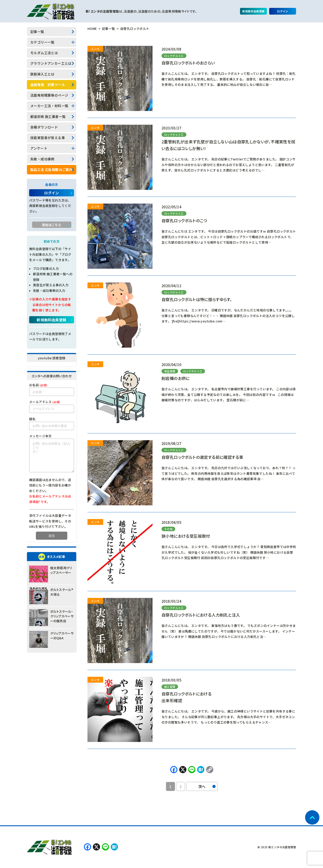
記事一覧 (37, 32)
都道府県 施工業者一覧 (48, 117)
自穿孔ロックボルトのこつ (184, 220)
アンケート (39, 148)
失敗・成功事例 (42, 159)
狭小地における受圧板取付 (186, 536)
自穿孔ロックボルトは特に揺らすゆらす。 (197, 299)
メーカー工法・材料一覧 (49, 106)
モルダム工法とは (44, 53)
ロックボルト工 (174, 56)
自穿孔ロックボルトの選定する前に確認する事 (202, 457)
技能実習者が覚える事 (48, 138)
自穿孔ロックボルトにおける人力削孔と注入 (201, 615)
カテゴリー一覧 (42, 42)
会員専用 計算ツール (48, 85)
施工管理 (170, 687)
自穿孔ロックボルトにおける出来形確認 (187, 697)
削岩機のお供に (176, 378)
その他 (168, 529)
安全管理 (170, 371)
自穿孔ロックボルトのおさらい (188, 63)
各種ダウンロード (44, 127)
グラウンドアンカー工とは (51, 63)
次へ (207, 786)
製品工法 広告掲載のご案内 (51, 170)
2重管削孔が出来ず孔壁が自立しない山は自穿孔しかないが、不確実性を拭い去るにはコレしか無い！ (228, 145)
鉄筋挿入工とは (42, 74)
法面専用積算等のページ (49, 95)
